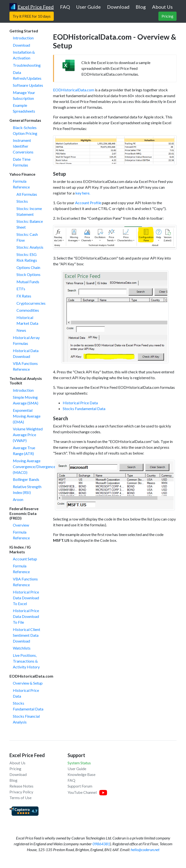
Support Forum (80, 786)
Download (21, 45)
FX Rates (24, 296)
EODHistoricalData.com (74, 90)
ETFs (21, 289)
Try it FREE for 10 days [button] (32, 16)
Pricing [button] (167, 16)
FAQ (71, 780)
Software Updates (28, 85)
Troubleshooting (27, 65)
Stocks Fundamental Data (84, 409)
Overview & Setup (28, 683)
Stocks (22, 201)
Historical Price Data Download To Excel (26, 598)
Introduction (23, 38)
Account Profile (88, 203)
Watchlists (22, 648)
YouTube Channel (82, 792)
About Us (17, 763)
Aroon (18, 499)
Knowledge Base (81, 774)
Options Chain (28, 267)
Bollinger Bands (26, 479)
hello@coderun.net (145, 850)
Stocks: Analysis (30, 247)
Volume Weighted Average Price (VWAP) (28, 435)
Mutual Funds (28, 282)
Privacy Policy (21, 792)
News (21, 330)
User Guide (77, 769)
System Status (79, 763)
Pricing (15, 769)
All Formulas (27, 194)
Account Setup (25, 559)
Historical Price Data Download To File (26, 616)
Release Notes (21, 786)
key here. (83, 193)
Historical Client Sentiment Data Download (27, 635)
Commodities (28, 310)
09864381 (101, 844)
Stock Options (28, 274)
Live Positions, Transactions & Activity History (26, 661)
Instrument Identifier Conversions (23, 146)
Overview (21, 525)
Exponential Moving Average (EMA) (27, 416)
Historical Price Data (80, 403)
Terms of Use (20, 798)
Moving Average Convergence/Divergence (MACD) (34, 467)
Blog (13, 780)
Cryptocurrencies (31, 303)
